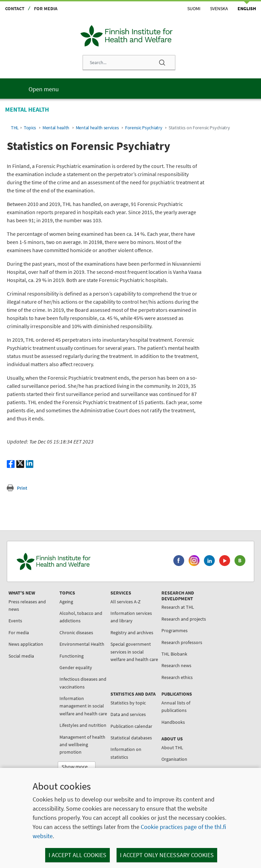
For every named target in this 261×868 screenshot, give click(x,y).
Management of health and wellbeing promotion (82, 745)
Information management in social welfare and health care (83, 706)
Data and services (128, 714)
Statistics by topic (128, 703)
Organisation (174, 759)
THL (15, 128)
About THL (172, 748)
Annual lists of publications (176, 706)
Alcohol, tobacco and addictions (81, 617)
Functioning (72, 656)
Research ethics (177, 677)
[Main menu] (130, 89)
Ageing (66, 602)
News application (26, 644)
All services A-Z (126, 602)
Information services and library (131, 617)
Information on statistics (126, 753)
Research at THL (178, 607)
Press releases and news (27, 605)
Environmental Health (82, 644)
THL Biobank (174, 654)
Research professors (182, 642)
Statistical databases (131, 738)
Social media (21, 656)
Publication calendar (131, 726)
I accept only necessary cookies (167, 855)
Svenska (219, 8)
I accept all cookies (77, 855)
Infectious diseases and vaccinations (83, 683)
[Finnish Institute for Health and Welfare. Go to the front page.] (82, 561)
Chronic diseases (76, 633)
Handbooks (173, 722)
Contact (15, 8)
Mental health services (97, 128)
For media (46, 8)
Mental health (56, 128)
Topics (30, 128)
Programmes (175, 630)
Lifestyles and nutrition (83, 725)
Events (15, 621)
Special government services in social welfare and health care (134, 652)
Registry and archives (132, 633)
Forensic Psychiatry (144, 128)
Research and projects (184, 619)
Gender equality (76, 667)
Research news (176, 665)
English (247, 8)
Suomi (194, 8)
